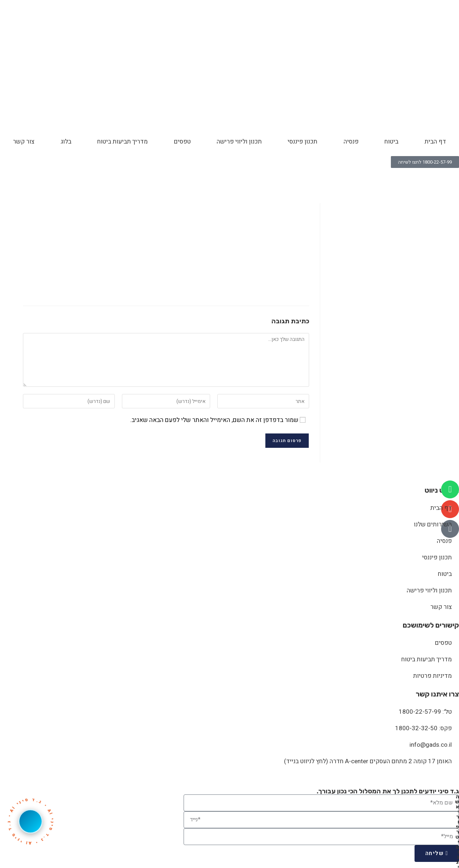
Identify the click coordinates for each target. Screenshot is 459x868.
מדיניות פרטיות (432, 676)
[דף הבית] (435, 177)
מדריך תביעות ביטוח (122, 142)
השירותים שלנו (433, 524)
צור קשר (24, 142)
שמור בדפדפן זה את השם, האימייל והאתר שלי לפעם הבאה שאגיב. (214, 420)
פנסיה (351, 142)
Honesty (419, 177)
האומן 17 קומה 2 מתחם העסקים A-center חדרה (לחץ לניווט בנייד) (368, 761)
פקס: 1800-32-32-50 (423, 728)
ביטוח (391, 142)
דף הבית (435, 142)
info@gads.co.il (431, 745)
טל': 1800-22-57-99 (425, 712)
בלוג (66, 142)
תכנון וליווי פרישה (239, 142)
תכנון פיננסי (302, 142)
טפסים (182, 142)
